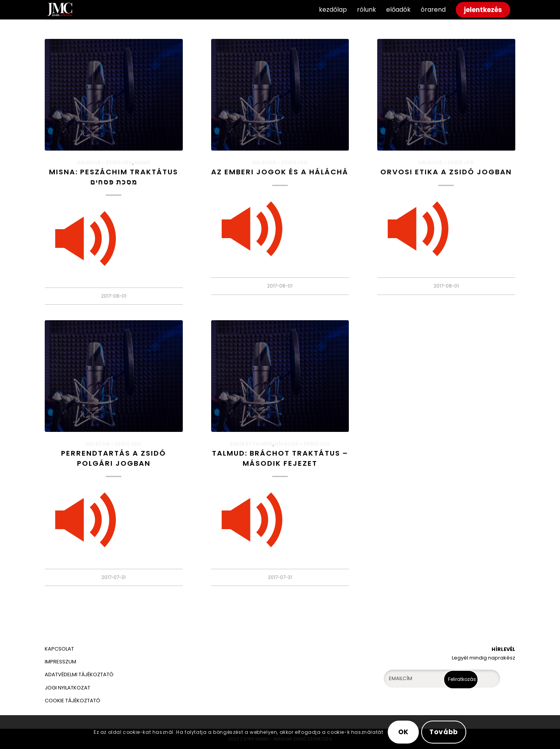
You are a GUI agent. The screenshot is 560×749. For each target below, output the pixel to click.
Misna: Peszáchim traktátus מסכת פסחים (114, 177)
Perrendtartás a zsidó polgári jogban (114, 458)
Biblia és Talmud (251, 444)
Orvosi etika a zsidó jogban (446, 172)
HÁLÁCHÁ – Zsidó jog (105, 163)
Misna (142, 163)
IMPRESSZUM (60, 662)
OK (404, 732)
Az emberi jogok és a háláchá (280, 172)
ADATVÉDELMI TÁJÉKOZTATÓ (80, 674)
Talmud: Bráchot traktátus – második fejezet (280, 458)
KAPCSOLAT (59, 649)
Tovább (444, 732)
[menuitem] (333, 10)
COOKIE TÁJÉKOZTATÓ (73, 701)
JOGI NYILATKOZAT (67, 688)
